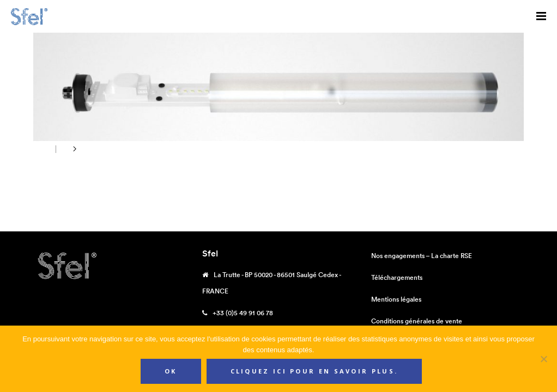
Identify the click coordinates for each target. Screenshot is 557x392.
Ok (171, 371)
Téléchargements (397, 277)
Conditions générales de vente (417, 321)
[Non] (543, 359)
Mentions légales (396, 299)
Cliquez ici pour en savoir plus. (314, 371)
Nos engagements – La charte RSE (422, 256)
